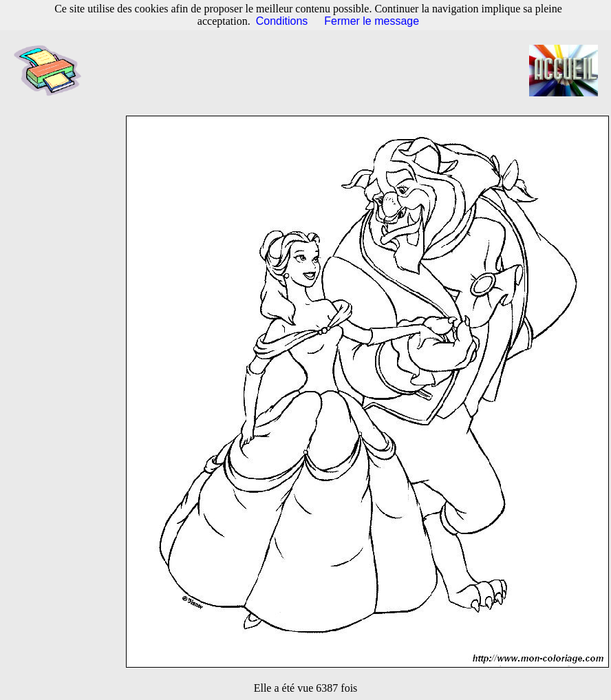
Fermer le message (372, 21)
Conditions (282, 21)
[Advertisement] (313, 71)
